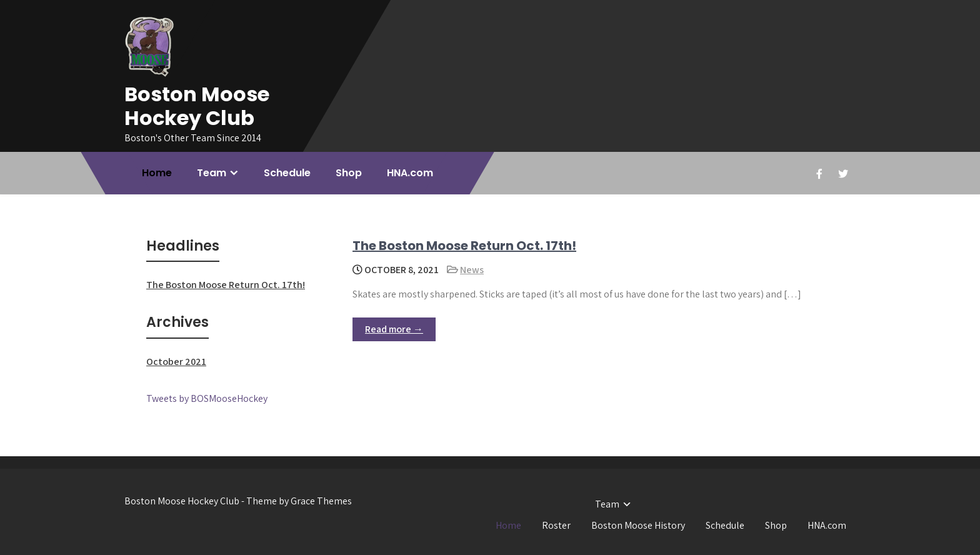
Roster (556, 525)
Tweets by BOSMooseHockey (207, 398)
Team (212, 173)
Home (157, 173)
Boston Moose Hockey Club (197, 106)
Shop (349, 173)
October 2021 (176, 362)
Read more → (394, 329)
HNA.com (410, 173)
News (472, 270)
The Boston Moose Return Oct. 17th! (464, 246)
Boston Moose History (638, 525)
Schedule (287, 173)
